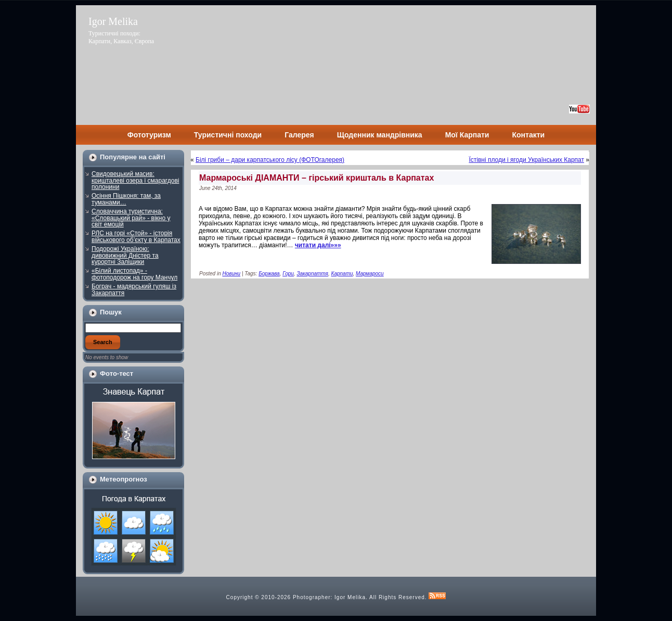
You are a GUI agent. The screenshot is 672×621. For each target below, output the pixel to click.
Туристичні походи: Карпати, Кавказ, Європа (121, 37)
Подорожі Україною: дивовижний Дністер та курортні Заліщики (125, 255)
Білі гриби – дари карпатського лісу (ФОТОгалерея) (270, 160)
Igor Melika (113, 21)
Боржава (269, 274)
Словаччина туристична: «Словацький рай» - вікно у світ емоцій (131, 218)
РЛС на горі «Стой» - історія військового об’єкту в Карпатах (136, 237)
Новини (231, 274)
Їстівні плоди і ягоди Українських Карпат (526, 160)
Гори (288, 274)
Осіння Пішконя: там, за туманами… (126, 199)
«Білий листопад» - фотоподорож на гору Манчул (134, 274)
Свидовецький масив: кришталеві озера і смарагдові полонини (135, 180)
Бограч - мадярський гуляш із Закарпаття (134, 290)
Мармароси (370, 274)
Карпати (342, 274)
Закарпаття (312, 274)
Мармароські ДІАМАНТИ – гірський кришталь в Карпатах (316, 178)
